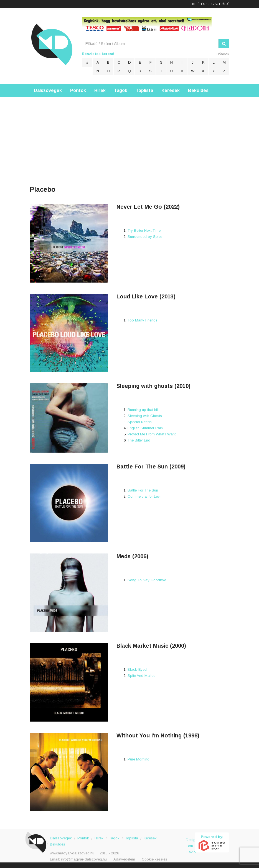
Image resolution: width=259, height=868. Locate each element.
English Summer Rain (145, 428)
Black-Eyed (137, 669)
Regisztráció (218, 4)
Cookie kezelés (154, 859)
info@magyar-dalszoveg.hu (84, 859)
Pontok (78, 90)
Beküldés (198, 90)
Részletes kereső (98, 54)
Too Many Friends (143, 320)
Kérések (171, 90)
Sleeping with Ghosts (145, 416)
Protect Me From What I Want (152, 434)
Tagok (121, 90)
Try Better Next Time (144, 230)
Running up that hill (143, 410)
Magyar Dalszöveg (52, 44)
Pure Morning (139, 759)
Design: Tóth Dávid (190, 843)
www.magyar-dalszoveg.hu (72, 853)
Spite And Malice (141, 676)
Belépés (199, 4)
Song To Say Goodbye (147, 580)
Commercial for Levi (144, 496)
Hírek (100, 90)
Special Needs (140, 422)
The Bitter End (139, 440)
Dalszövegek (48, 90)
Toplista (144, 90)
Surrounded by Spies (145, 237)
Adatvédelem (124, 859)
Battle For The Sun (143, 490)
